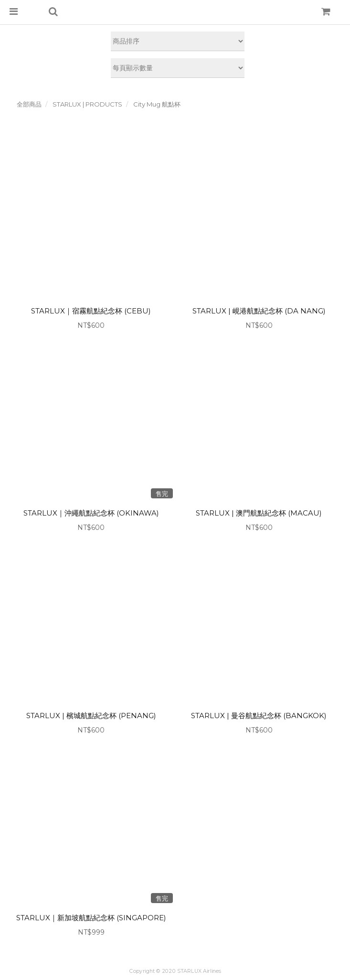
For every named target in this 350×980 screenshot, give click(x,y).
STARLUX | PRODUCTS (87, 104)
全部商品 (29, 104)
